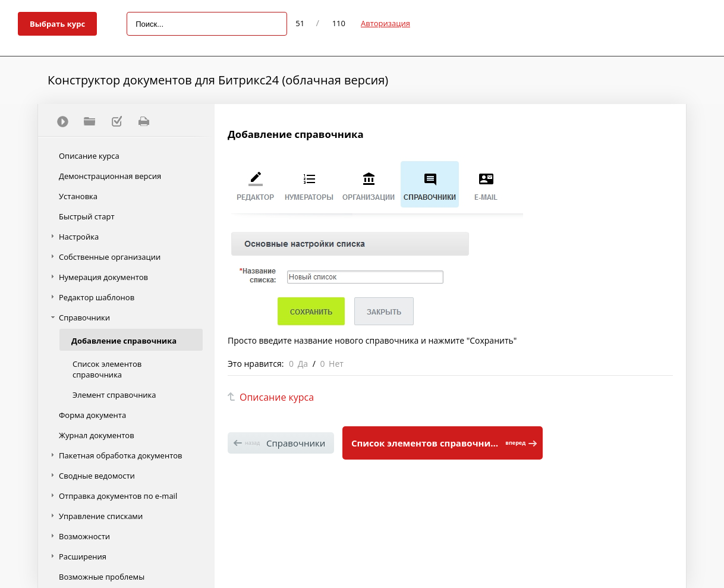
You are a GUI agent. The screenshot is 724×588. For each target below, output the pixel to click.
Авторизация (385, 23)
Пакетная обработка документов (121, 455)
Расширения (83, 556)
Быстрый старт (87, 216)
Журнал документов (97, 435)
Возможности (84, 536)
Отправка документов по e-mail (118, 496)
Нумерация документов (103, 277)
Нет (336, 364)
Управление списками (101, 516)
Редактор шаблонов (97, 297)
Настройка (79, 237)
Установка (78, 196)
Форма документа (92, 415)
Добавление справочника (124, 341)
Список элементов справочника (107, 369)
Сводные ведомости (97, 476)
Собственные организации (110, 257)
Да (303, 364)
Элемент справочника (114, 395)
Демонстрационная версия (110, 176)
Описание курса (89, 156)
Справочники (84, 317)
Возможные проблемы (102, 577)
